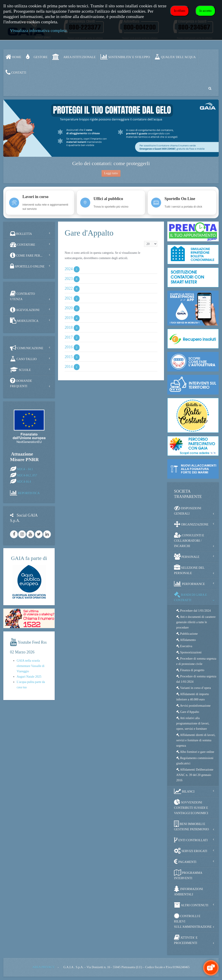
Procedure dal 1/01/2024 (193, 611)
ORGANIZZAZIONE (191, 524)
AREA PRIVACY (44, 967)
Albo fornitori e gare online (195, 752)
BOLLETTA (21, 234)
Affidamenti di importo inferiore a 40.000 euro (193, 697)
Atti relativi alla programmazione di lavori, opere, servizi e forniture (193, 723)
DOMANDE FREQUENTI (21, 383)
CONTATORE (23, 244)
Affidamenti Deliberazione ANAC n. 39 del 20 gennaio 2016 (195, 775)
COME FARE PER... (26, 255)
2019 (69, 318)
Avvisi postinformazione (193, 706)
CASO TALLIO (23, 359)
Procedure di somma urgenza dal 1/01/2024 (196, 679)
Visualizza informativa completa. (39, 31)
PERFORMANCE (189, 584)
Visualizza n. (144, 241)
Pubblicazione (187, 634)
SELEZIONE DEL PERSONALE (189, 570)
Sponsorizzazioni (189, 652)
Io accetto (205, 11)
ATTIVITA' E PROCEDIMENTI (186, 939)
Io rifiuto (180, 11)
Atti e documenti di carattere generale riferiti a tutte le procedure (196, 622)
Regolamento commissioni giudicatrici (195, 761)
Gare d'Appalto (188, 712)
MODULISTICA (24, 321)
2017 (69, 337)
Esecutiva (184, 646)
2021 (69, 298)
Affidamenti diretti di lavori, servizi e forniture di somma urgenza (196, 740)
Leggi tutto (111, 173)
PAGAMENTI (185, 862)
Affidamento (186, 640)
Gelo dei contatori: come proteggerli (111, 163)
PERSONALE (187, 557)
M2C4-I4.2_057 (27, 475)
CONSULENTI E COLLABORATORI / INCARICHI (189, 540)
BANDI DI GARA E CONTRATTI (191, 597)
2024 (69, 269)
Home (13, 57)
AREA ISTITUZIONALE (74, 57)
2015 (69, 357)
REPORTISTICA (29, 493)
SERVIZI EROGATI (191, 851)
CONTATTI (16, 72)
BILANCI (184, 791)
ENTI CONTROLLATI (191, 840)
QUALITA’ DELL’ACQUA (175, 57)
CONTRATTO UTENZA (22, 296)
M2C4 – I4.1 (25, 469)
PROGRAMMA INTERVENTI (188, 875)
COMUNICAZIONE (27, 348)
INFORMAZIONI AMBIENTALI (188, 891)
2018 (69, 328)
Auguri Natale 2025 (29, 677)
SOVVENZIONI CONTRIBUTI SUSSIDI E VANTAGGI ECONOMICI (191, 807)
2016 (69, 347)
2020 (69, 308)
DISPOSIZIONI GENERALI (188, 510)
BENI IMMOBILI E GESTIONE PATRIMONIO (191, 826)
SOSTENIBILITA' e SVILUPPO (125, 57)
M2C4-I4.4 (24, 482)
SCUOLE (20, 370)
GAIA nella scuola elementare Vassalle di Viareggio (31, 666)
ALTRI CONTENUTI (191, 905)
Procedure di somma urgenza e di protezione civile (196, 661)
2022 (69, 289)
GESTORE (37, 57)
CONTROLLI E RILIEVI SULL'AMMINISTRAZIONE (193, 921)
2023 (69, 279)
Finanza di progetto (190, 670)
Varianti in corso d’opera (194, 688)
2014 (69, 367)
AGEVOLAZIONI (25, 310)
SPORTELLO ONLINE (27, 266)
